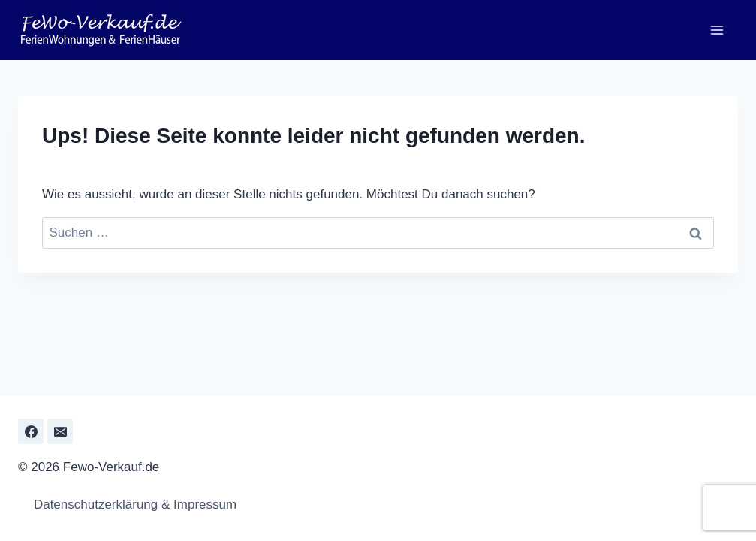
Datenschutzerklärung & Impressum (131, 505)
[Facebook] (31, 431)
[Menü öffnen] (717, 30)
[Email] (60, 431)
